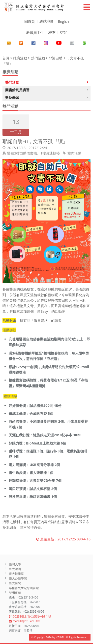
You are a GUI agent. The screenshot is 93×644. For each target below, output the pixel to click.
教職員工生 (35, 32)
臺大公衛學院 (18, 578)
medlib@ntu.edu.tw (24, 621)
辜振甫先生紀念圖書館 (24, 588)
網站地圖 (46, 21)
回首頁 (30, 21)
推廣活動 (20, 58)
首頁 (6, 58)
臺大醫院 (15, 583)
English (63, 21)
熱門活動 (38, 58)
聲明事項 (15, 593)
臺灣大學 (15, 564)
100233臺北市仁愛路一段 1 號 (30, 616)
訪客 (63, 32)
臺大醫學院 (16, 574)
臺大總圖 (15, 569)
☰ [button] (87, 7)
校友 (52, 32)
